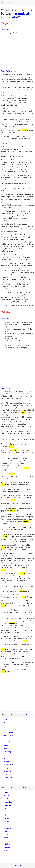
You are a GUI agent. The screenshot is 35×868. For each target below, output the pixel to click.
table (6, 831)
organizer (7, 726)
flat (5, 841)
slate (6, 809)
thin (5, 812)
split (5, 815)
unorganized (8, 768)
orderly (6, 745)
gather (6, 719)
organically (8, 771)
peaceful (7, 755)
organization (8, 765)
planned (7, 742)
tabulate (7, 844)
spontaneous (8, 778)
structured (8, 774)
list (5, 825)
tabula (6, 792)
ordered (7, 739)
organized (22, 14)
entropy (7, 761)
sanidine (7, 847)
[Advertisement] (17, 52)
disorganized (9, 736)
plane (6, 838)
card (5, 851)
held (5, 723)
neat (5, 758)
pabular (7, 796)
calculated (8, 821)
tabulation (8, 805)
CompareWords (8, 2)
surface (6, 834)
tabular (13, 17)
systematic (8, 729)
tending (7, 818)
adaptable (7, 781)
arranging (7, 752)
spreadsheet (8, 802)
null (5, 748)
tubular (7, 799)
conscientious (9, 732)
